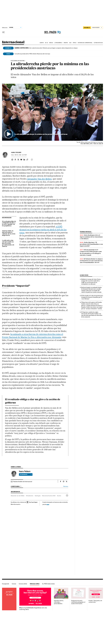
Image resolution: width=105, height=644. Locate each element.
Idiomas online (35, 584)
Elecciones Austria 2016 (49, 496)
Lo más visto (84, 275)
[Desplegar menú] (4, 32)
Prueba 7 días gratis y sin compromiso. (95, 601)
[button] (52, 112)
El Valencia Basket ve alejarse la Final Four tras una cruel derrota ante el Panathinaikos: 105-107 (91, 261)
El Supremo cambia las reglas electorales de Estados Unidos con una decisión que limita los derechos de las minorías (92, 314)
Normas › (66, 486)
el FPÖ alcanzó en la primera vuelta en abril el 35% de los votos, (43, 230)
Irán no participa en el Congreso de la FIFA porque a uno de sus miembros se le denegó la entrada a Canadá (91, 252)
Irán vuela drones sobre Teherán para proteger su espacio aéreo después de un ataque (46, 48)
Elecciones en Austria (18, 61)
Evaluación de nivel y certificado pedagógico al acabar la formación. (78, 602)
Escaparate (6, 584)
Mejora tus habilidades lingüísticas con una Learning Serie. (33, 609)
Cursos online (23, 584)
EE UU (46, 43)
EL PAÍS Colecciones (48, 584)
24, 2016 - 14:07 (21, 155)
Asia (70, 43)
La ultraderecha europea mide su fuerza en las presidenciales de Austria (8, 243)
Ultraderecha (30, 496)
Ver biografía (26, 474)
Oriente (66, 43)
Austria (59, 496)
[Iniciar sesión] (97, 28)
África (75, 43)
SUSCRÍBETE (87, 28)
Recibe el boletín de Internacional (23, 482)
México (51, 43)
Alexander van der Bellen (18, 496)
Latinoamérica (58, 43)
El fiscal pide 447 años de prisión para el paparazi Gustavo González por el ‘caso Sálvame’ (92, 297)
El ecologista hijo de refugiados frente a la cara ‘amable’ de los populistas (9, 224)
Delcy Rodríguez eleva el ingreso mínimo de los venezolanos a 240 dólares (91, 237)
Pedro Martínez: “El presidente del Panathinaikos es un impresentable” (91, 244)
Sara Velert (16, 152)
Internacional (13, 42)
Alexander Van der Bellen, (40, 179)
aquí (48, 504)
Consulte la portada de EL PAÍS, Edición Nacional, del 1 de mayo (32, 54)
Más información (16, 504)
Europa (42, 43)
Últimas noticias (98, 43)
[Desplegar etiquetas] (67, 495)
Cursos (14, 584)
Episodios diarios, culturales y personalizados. (59, 602)
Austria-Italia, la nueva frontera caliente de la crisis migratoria (9, 233)
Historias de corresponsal (85, 43)
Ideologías (38, 496)
